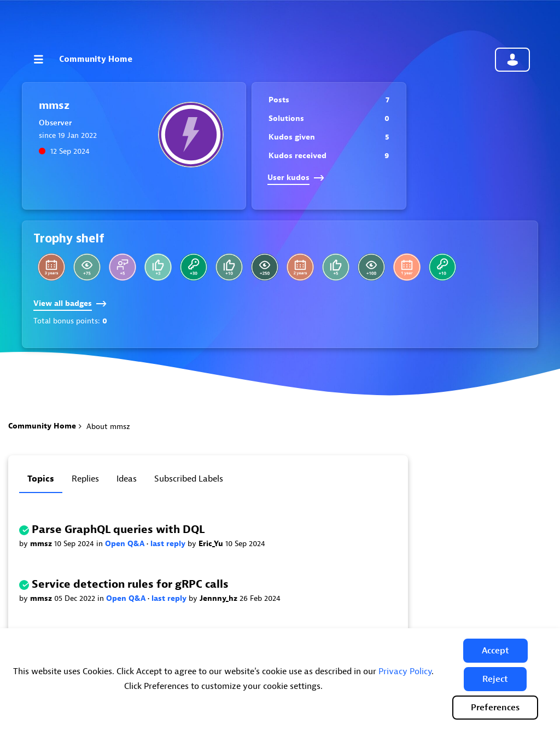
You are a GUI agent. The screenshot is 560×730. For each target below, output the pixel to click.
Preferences (495, 708)
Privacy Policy (405, 671)
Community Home (96, 59)
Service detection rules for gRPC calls (130, 584)
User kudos (296, 178)
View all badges (70, 303)
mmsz (42, 544)
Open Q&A (126, 544)
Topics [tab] (41, 479)
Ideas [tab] (127, 479)
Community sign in (512, 60)
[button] (495, 651)
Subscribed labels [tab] (189, 479)
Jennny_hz (220, 598)
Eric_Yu (212, 544)
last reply (169, 544)
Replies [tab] (85, 479)
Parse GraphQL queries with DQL (118, 529)
